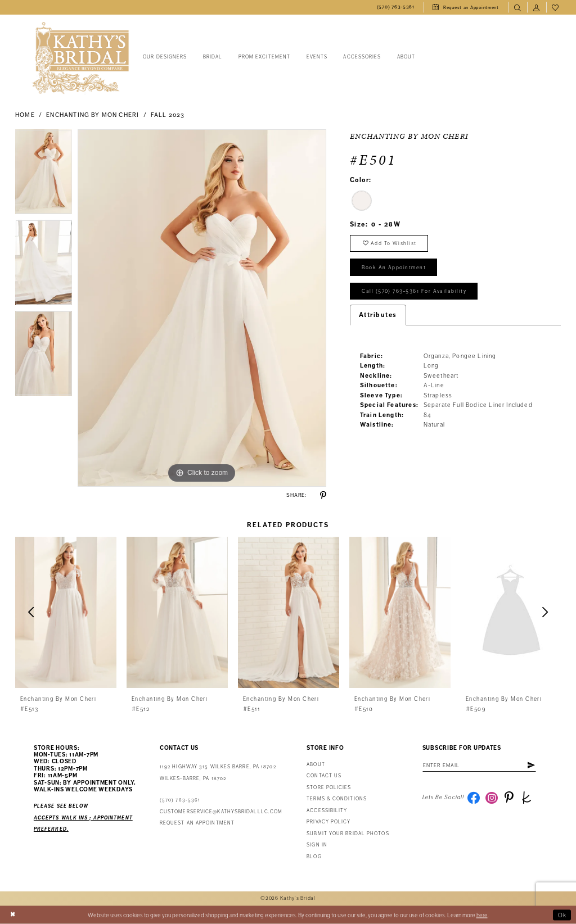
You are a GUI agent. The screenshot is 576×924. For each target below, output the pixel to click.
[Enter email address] (479, 766)
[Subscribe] (531, 766)
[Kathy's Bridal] (80, 58)
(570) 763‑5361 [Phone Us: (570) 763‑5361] (180, 800)
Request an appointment (197, 823)
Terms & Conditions (337, 799)
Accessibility (327, 811)
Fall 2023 (168, 115)
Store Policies (329, 788)
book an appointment (394, 268)
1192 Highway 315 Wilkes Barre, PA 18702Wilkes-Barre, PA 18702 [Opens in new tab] (218, 773)
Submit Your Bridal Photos (348, 834)
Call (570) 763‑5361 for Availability (414, 291)
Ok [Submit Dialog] (562, 915)
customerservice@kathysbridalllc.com (221, 812)
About (316, 765)
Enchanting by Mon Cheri (93, 115)
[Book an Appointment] (466, 7)
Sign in (317, 845)
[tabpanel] (44, 175)
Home (25, 115)
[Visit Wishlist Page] (556, 7)
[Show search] (517, 7)
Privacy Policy (328, 822)
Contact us (324, 776)
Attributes (378, 315)
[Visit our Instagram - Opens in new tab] (492, 798)
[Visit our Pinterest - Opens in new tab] (509, 798)
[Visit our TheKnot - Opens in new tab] (526, 798)
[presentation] (66, 612)
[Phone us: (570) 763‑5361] (396, 7)
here (482, 915)
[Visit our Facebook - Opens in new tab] (474, 798)
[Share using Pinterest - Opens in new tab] (323, 495)
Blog (314, 857)
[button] (537, 7)
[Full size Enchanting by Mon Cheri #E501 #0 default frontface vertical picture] (202, 308)
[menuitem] (396, 7)
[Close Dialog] (13, 915)
